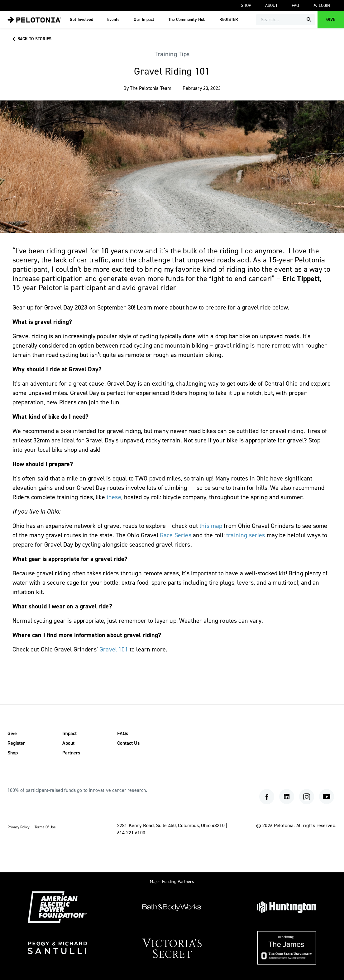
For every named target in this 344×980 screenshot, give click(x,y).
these (114, 497)
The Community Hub (187, 20)
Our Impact (144, 20)
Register (16, 743)
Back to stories (31, 39)
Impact (69, 734)
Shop (246, 6)
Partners (71, 753)
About (271, 6)
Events (113, 20)
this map (211, 526)
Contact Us (128, 743)
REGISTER (229, 20)
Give (331, 20)
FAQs (123, 734)
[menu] (34, 20)
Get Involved (81, 20)
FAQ (295, 6)
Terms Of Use (45, 827)
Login (321, 6)
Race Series (176, 535)
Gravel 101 (114, 649)
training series (246, 535)
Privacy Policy (19, 827)
